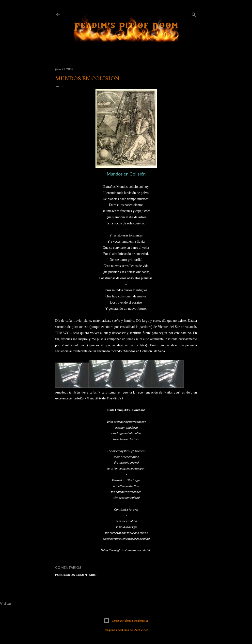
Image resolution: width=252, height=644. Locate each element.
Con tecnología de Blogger (126, 621)
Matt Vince (141, 630)
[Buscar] (194, 14)
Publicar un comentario (76, 575)
